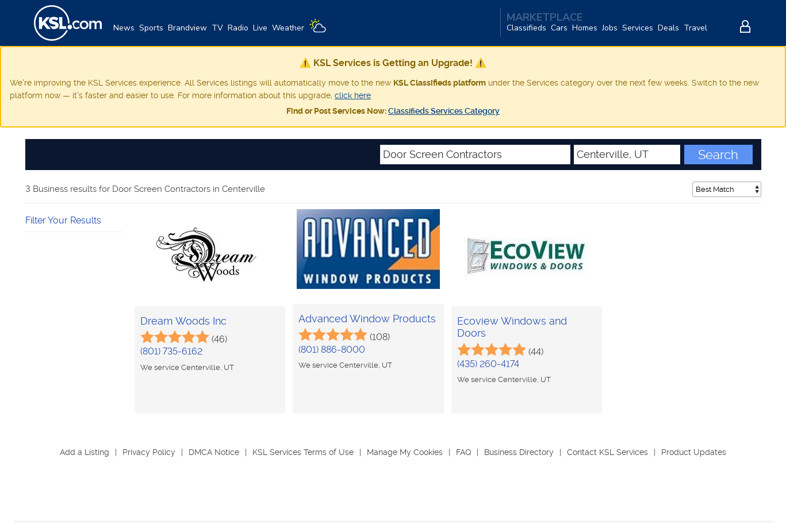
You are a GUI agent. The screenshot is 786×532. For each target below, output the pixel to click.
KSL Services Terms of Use (303, 452)
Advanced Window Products (367, 319)
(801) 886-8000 (332, 350)
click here (353, 95)
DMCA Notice (214, 452)
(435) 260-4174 (488, 364)
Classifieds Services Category (444, 111)
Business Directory (519, 452)
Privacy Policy (149, 452)
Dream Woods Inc (183, 321)
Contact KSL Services (607, 452)
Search (718, 155)
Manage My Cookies (405, 452)
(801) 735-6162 (171, 351)
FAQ (463, 452)
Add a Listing (85, 452)
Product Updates (694, 452)
